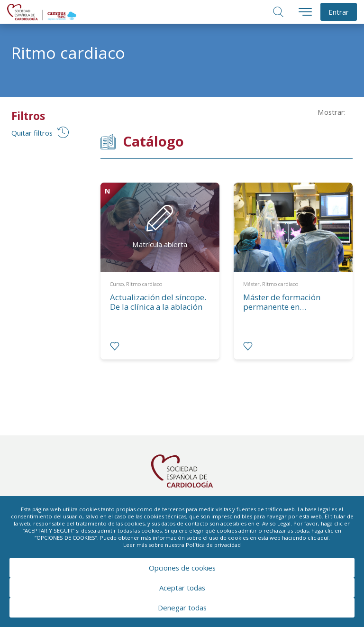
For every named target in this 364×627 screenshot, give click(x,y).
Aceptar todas (182, 588)
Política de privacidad (213, 545)
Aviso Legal (276, 523)
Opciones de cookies (182, 568)
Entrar (339, 12)
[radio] (115, 346)
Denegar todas (182, 608)
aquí (323, 538)
